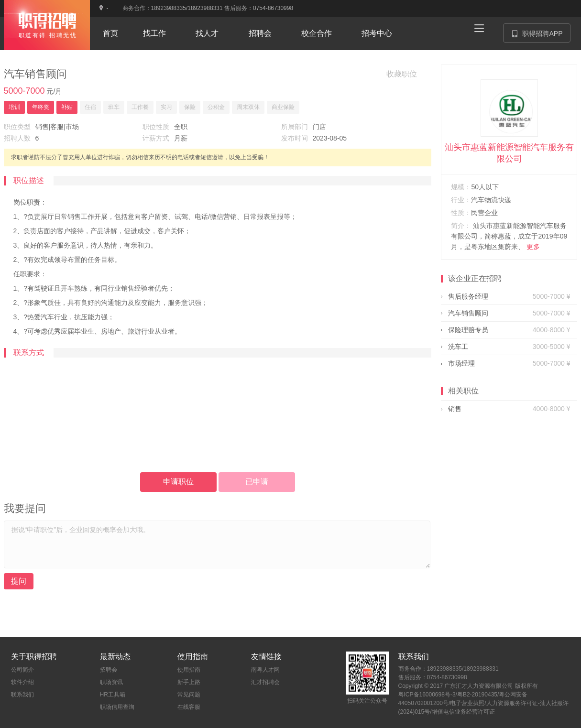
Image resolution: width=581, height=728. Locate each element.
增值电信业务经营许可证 (463, 712)
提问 (19, 581)
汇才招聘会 (265, 682)
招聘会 (109, 670)
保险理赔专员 (468, 330)
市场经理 (461, 363)
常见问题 (189, 695)
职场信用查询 (117, 707)
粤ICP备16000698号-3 (427, 695)
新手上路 (189, 682)
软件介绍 (22, 682)
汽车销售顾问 (468, 313)
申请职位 (178, 482)
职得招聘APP (541, 36)
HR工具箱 (113, 695)
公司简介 (22, 670)
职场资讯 (111, 682)
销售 (455, 409)
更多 (533, 247)
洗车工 (458, 347)
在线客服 (189, 707)
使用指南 (189, 670)
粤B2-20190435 (477, 695)
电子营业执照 (467, 703)
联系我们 (22, 695)
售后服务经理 (468, 296)
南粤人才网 (265, 670)
